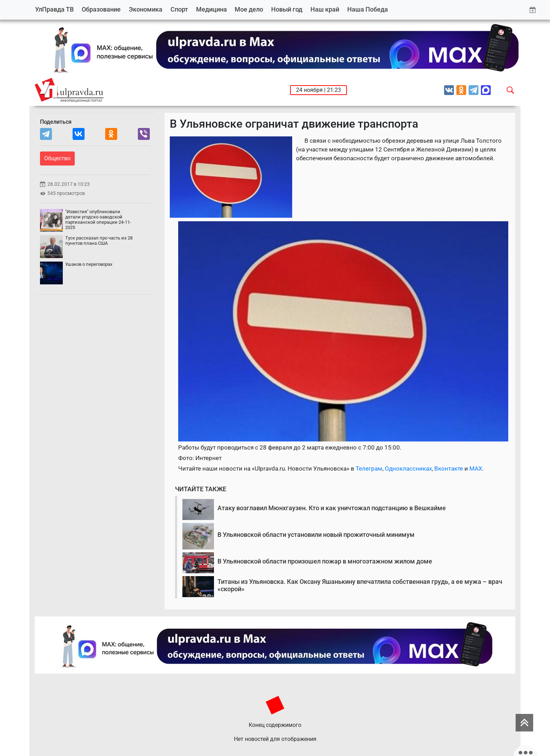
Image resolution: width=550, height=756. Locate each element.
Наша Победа (368, 9)
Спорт (179, 9)
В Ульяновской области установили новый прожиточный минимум (316, 535)
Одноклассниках (408, 468)
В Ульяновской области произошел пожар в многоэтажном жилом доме (325, 561)
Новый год (287, 9)
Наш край (325, 9)
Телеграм (369, 468)
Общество (57, 158)
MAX (476, 468)
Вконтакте (449, 468)
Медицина (212, 9)
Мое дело (249, 9)
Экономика (146, 9)
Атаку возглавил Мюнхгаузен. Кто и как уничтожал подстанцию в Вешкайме (332, 508)
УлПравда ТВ (54, 9)
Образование (101, 9)
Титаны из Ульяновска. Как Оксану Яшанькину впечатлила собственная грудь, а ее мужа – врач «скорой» (360, 585)
